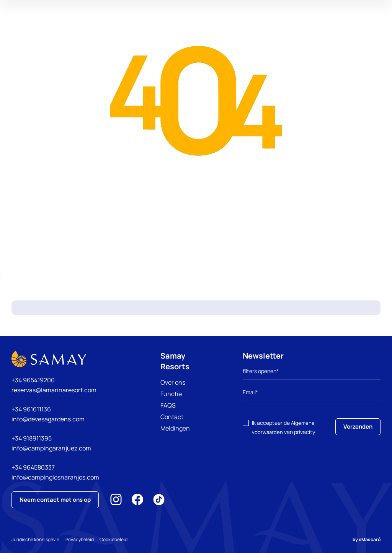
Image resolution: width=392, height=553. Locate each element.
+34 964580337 (33, 467)
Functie (171, 394)
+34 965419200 (33, 380)
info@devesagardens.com (48, 419)
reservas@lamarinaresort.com (54, 390)
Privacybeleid (83, 539)
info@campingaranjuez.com (51, 448)
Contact (172, 417)
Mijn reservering (317, 29)
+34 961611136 (31, 409)
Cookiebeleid (120, 539)
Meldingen (175, 428)
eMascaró (370, 539)
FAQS (168, 405)
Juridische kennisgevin (35, 539)
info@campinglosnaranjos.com (55, 477)
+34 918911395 (32, 438)
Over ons (173, 382)
